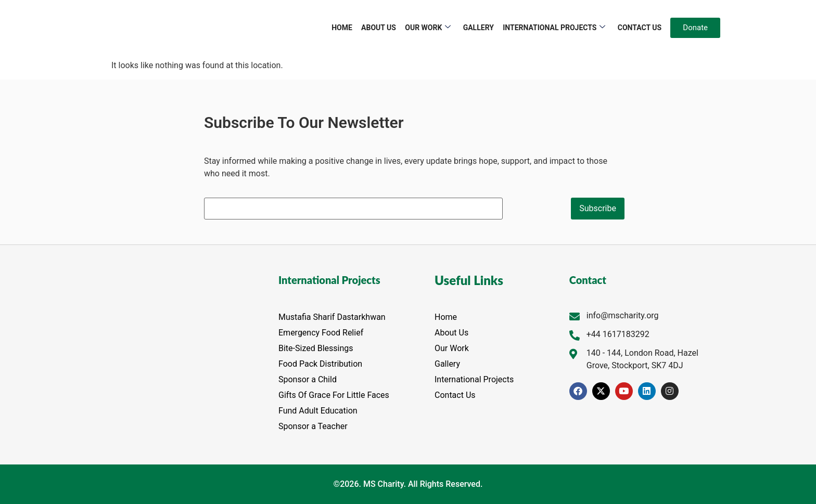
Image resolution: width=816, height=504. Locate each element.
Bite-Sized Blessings (316, 348)
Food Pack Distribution (320, 364)
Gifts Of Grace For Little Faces (334, 395)
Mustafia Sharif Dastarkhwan (332, 317)
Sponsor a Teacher (313, 426)
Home (343, 28)
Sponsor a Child (308, 379)
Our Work (428, 28)
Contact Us (640, 28)
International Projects (554, 28)
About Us (379, 28)
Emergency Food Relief (321, 333)
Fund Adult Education (318, 411)
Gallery (479, 28)
